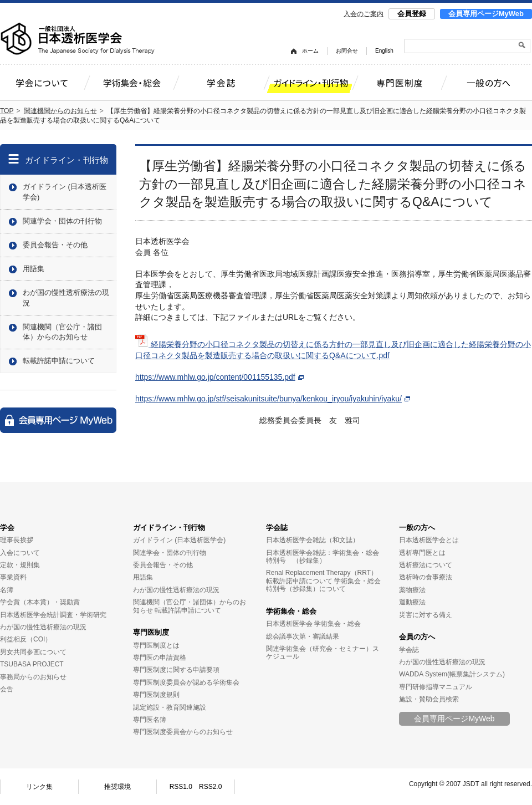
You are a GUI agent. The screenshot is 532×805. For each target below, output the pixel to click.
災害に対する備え (426, 615)
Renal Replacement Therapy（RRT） (322, 573)
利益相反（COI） (26, 639)
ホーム (310, 51)
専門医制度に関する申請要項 (176, 670)
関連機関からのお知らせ (60, 111)
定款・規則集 (20, 565)
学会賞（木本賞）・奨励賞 (40, 602)
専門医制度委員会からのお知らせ (183, 732)
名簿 (7, 590)
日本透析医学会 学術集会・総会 (313, 624)
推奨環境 (117, 787)
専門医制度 (151, 632)
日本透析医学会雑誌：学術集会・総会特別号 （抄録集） (323, 557)
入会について (20, 553)
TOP (7, 111)
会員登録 (412, 14)
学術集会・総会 (291, 611)
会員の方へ (417, 637)
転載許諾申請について (59, 361)
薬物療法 (412, 590)
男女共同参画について (33, 652)
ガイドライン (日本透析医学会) (65, 192)
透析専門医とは (422, 553)
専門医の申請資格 (160, 658)
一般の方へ (417, 528)
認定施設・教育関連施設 (170, 707)
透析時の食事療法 (426, 577)
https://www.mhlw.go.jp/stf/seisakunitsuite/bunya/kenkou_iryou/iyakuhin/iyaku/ (273, 399)
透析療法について (426, 565)
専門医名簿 (150, 720)
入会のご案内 (364, 14)
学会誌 (277, 528)
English (384, 51)
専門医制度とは (156, 645)
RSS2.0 (210, 787)
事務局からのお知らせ (33, 677)
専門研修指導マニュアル (436, 687)
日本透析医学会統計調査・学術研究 (53, 615)
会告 (7, 689)
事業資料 (13, 577)
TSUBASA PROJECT (32, 664)
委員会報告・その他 (55, 245)
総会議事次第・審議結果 (303, 636)
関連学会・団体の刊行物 (62, 221)
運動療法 (412, 602)
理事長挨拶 (17, 540)
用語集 (34, 269)
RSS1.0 (181, 787)
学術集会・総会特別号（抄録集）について (323, 585)
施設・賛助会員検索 (429, 699)
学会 (7, 528)
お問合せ (347, 51)
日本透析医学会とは (429, 540)
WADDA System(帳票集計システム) (452, 674)
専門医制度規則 (156, 695)
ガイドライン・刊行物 (66, 160)
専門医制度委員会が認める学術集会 (186, 682)
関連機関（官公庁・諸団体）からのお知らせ (62, 332)
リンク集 (39, 787)
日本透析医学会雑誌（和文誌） (313, 540)
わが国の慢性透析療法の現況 (66, 297)
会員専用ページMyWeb (486, 14)
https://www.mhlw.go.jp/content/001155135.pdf (219, 377)
